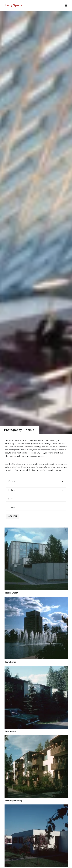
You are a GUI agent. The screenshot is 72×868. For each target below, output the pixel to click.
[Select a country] (36, 119)
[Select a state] (36, 127)
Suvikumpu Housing (22, 417)
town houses (12, 358)
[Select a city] (36, 136)
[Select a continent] (36, 110)
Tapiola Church (12, 221)
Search (13, 145)
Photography (13, 59)
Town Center (10, 291)
